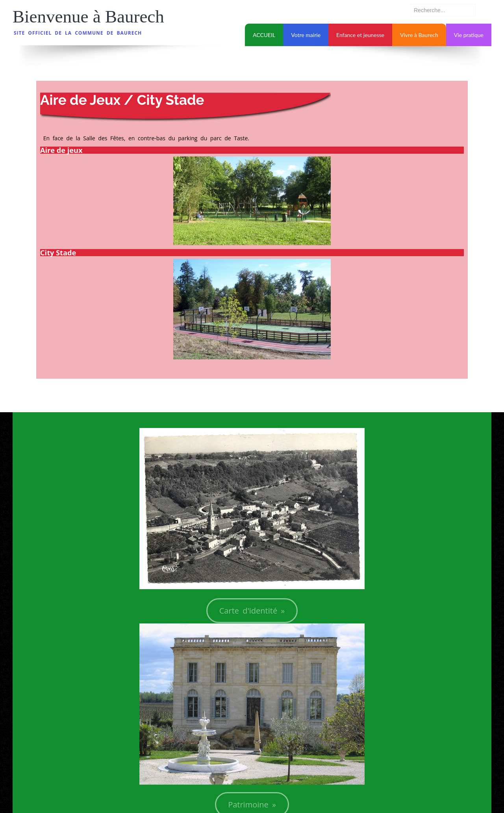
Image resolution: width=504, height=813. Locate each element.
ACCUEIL (264, 35)
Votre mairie (306, 35)
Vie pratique (469, 35)
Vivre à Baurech (419, 35)
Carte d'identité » (252, 611)
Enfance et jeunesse (360, 35)
